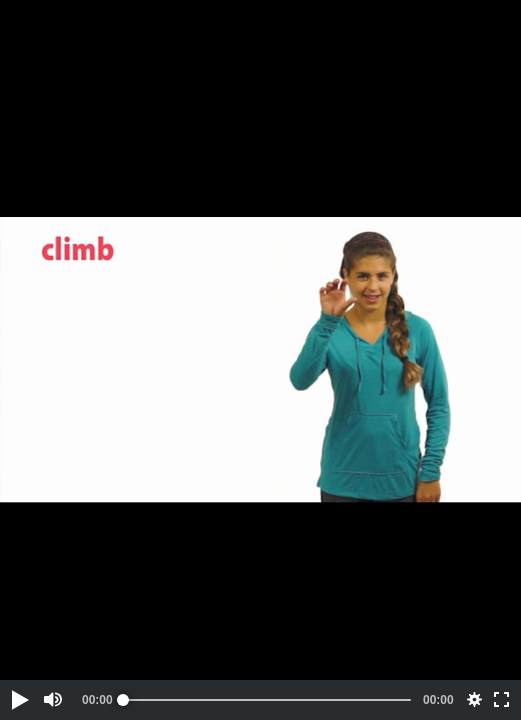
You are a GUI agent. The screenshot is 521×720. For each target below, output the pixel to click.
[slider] (267, 700)
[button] (19, 700)
